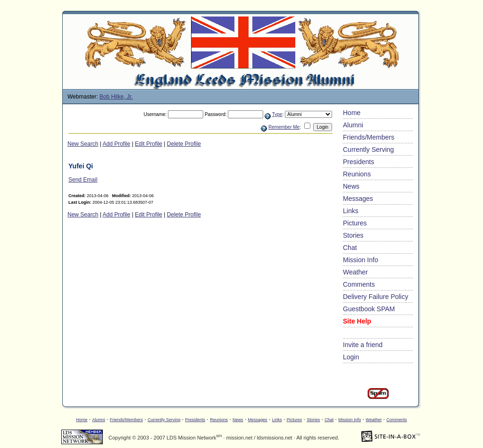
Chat (350, 248)
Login (351, 357)
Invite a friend (363, 345)
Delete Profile (184, 144)
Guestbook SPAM (369, 309)
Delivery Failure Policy (375, 297)
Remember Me (284, 127)
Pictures (355, 223)
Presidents (358, 162)
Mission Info (361, 260)
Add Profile (117, 144)
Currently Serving (368, 149)
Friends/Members (369, 137)
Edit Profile (149, 144)
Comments (359, 284)
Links (351, 211)
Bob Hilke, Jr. (116, 97)
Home (352, 113)
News (351, 186)
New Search (83, 144)
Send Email (83, 180)
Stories (353, 235)
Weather (355, 272)
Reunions (357, 174)
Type (277, 114)
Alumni (353, 125)
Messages (358, 199)
